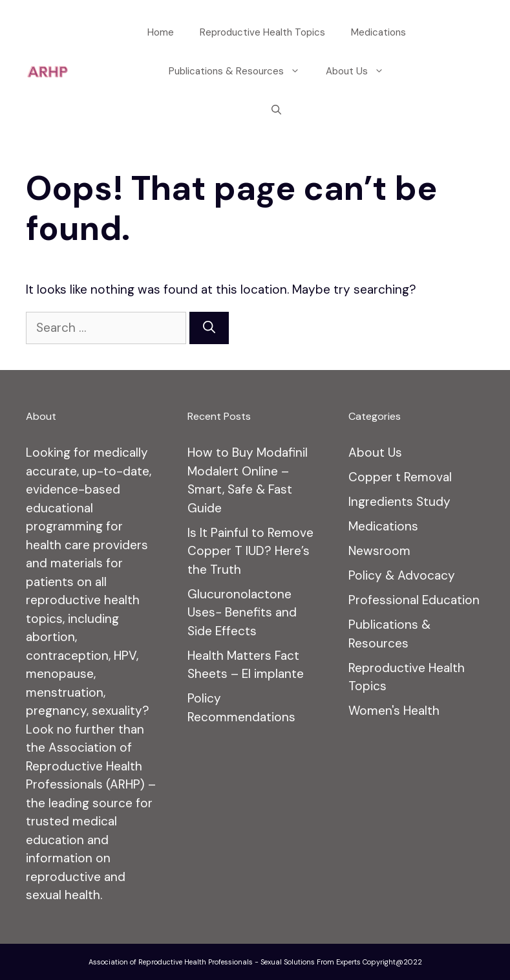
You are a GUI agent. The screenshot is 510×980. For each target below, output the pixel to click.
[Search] (209, 328)
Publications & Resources (241, 71)
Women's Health (394, 711)
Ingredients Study (399, 502)
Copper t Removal (400, 477)
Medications (378, 32)
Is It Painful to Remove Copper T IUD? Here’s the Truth (250, 551)
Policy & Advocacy (402, 575)
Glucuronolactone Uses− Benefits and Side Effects (242, 613)
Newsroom (379, 551)
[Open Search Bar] (276, 110)
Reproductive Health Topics (262, 32)
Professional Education (414, 600)
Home (161, 32)
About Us (361, 71)
